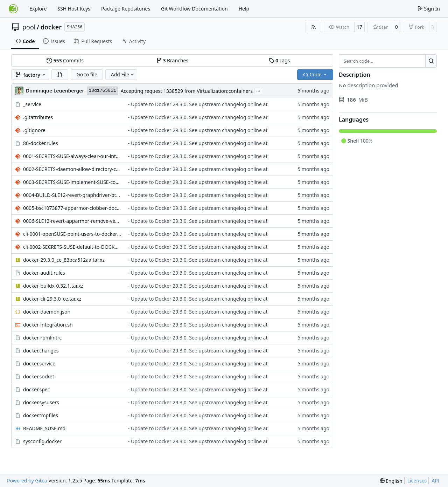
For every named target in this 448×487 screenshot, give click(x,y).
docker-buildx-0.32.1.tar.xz (53, 286)
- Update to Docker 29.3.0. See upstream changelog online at (198, 104)
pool (29, 27)
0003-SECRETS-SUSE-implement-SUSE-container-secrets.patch (72, 182)
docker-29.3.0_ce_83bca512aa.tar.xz (64, 260)
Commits (65, 60)
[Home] (13, 9)
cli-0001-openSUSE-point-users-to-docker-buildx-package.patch (72, 234)
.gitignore (34, 130)
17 (359, 27)
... (258, 90)
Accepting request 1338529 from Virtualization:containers (187, 91)
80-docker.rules (41, 143)
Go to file (87, 74)
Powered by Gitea (27, 481)
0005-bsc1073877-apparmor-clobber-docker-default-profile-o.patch (72, 208)
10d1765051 (103, 91)
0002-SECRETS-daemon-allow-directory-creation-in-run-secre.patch (72, 169)
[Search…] (431, 61)
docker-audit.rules (44, 273)
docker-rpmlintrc (42, 338)
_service (32, 104)
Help (244, 9)
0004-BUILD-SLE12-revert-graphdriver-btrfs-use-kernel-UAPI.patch (72, 195)
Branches (172, 60)
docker (51, 27)
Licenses (417, 481)
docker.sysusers (41, 402)
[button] (60, 75)
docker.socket (39, 376)
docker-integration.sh (48, 325)
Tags (279, 60)
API (435, 481)
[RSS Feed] (314, 27)
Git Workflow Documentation (194, 9)
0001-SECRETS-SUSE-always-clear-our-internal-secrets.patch (72, 156)
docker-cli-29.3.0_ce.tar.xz (52, 299)
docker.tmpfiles (41, 415)
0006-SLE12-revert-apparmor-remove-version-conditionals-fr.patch (72, 221)
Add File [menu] (123, 74)
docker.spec (36, 389)
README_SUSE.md (44, 428)
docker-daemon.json (47, 312)
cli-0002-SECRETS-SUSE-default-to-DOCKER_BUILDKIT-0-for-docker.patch (72, 247)
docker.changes (41, 351)
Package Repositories (126, 9)
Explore (38, 9)
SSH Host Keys (74, 9)
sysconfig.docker (42, 441)
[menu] (391, 481)
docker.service (39, 363)
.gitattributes (38, 117)
